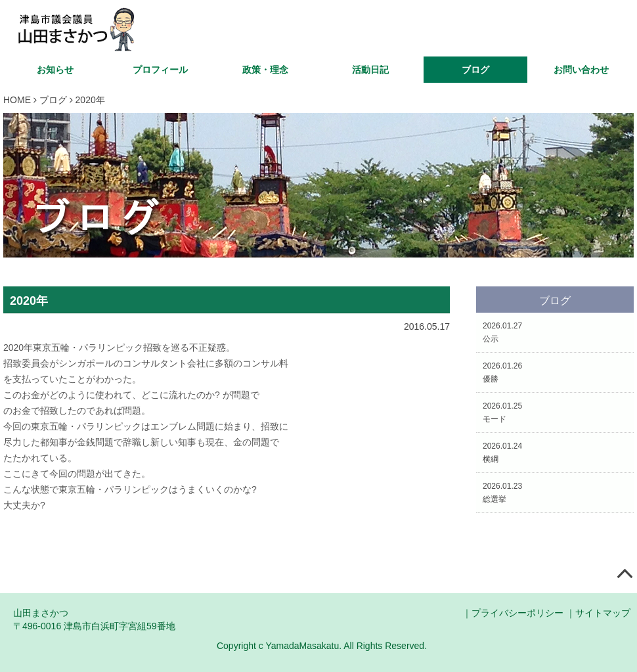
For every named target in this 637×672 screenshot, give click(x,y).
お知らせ (55, 70)
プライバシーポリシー (517, 613)
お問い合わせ (581, 70)
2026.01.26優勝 (502, 372)
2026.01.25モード (502, 413)
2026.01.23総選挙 (502, 493)
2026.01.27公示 (502, 332)
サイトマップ (603, 613)
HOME (17, 100)
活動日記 (370, 70)
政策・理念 (265, 70)
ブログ (475, 70)
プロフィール (160, 70)
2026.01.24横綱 (502, 453)
